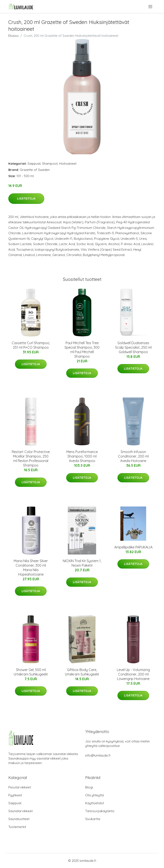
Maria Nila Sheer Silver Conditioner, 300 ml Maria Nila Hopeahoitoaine (31, 568)
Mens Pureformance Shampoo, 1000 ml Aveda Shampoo (82, 456)
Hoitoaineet (68, 164)
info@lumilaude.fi (98, 755)
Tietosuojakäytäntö (100, 811)
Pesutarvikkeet (20, 787)
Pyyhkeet (15, 795)
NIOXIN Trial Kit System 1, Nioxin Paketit (82, 563)
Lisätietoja (26, 198)
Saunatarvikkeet (20, 811)
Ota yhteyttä (94, 795)
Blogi (89, 787)
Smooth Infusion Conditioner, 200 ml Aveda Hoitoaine (133, 456)
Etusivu (13, 36)
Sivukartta (93, 819)
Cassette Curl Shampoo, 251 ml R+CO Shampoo (31, 345)
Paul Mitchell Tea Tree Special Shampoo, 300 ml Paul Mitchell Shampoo (82, 350)
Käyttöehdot (95, 803)
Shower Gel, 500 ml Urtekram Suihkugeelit (31, 672)
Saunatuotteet (19, 819)
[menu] (151, 7)
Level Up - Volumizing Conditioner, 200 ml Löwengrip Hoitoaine (133, 674)
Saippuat (34, 164)
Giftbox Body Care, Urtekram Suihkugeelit (82, 672)
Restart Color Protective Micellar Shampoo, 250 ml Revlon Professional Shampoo (31, 458)
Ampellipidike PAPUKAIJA (133, 547)
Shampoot (50, 164)
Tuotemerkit (17, 827)
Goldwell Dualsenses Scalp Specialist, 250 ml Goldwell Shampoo (133, 347)
